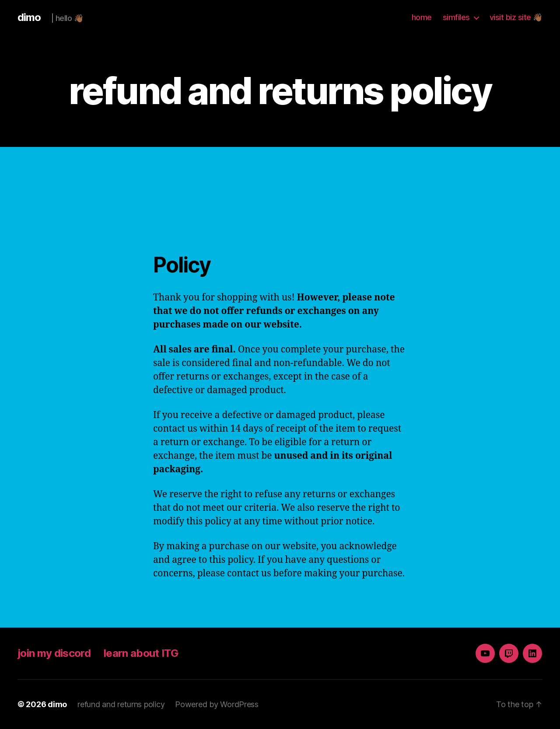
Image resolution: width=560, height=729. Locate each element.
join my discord (54, 653)
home (422, 17)
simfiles (456, 17)
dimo (29, 17)
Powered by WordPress (217, 704)
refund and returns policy (121, 704)
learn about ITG (141, 653)
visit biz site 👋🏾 (516, 17)
